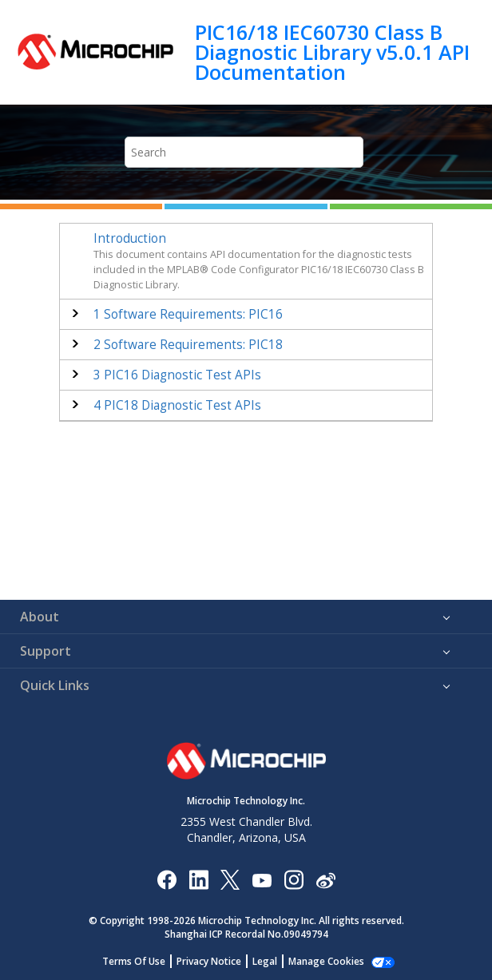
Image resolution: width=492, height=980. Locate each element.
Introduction (130, 238)
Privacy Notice (209, 961)
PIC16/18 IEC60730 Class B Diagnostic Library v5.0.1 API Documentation (332, 52)
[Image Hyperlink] (262, 879)
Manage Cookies (326, 961)
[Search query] (244, 152)
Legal (265, 961)
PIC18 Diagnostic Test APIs (177, 405)
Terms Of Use (134, 961)
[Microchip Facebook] (167, 879)
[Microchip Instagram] (294, 879)
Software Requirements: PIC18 (188, 345)
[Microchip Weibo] (325, 879)
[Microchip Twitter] (230, 879)
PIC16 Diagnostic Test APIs (177, 375)
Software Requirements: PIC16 (188, 314)
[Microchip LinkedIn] (198, 879)
